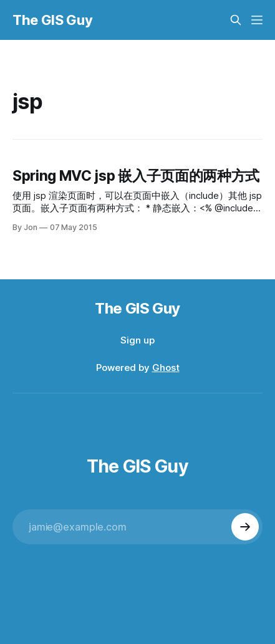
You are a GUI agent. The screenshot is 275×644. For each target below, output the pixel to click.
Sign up (137, 340)
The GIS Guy (52, 20)
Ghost (166, 368)
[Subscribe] (245, 527)
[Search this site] (236, 20)
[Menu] (257, 20)
